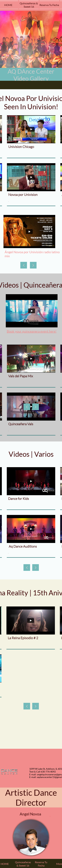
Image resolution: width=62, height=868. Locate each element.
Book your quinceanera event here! (32, 331)
